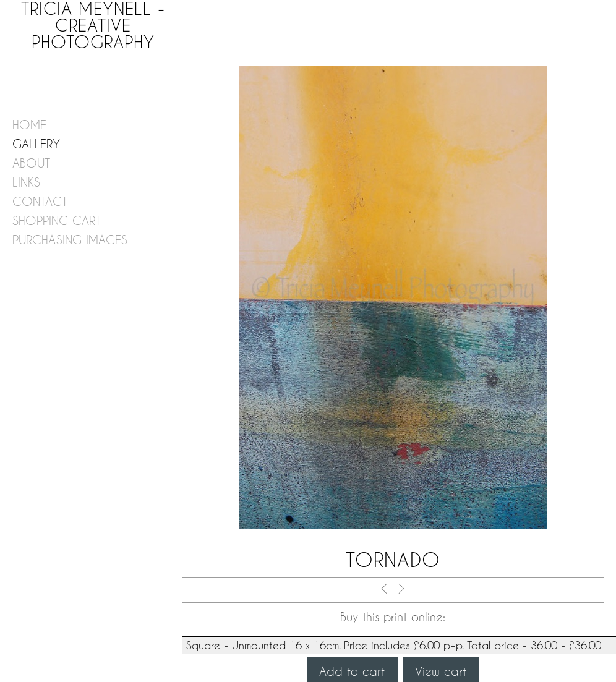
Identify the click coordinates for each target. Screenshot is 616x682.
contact (40, 201)
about (31, 163)
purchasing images (70, 240)
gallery (36, 144)
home (29, 125)
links (26, 182)
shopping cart (57, 220)
